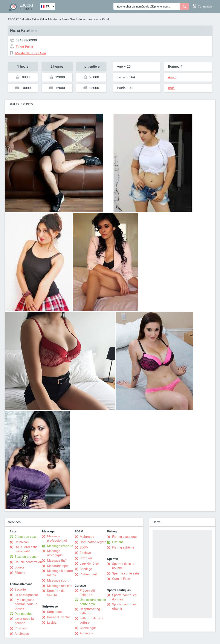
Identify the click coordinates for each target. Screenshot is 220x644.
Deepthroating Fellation (90, 611)
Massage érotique (60, 546)
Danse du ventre (59, 617)
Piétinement (88, 574)
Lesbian (53, 623)
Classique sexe (26, 537)
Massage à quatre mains (60, 573)
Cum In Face (121, 579)
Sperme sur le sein (125, 573)
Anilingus (86, 633)
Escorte (20, 589)
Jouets (20, 567)
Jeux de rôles (89, 564)
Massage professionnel (57, 538)
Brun (171, 88)
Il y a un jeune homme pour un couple (26, 604)
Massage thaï (57, 561)
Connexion (202, 6)
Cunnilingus (88, 628)
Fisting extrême (123, 547)
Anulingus (22, 634)
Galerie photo (21, 104)
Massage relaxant (60, 586)
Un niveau (22, 542)
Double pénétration (28, 562)
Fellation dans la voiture (92, 620)
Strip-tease (55, 612)
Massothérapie (58, 566)
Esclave (85, 553)
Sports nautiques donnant (124, 597)
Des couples (24, 614)
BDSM (84, 547)
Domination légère (93, 542)
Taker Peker (40, 19)
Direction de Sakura (56, 593)
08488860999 (26, 40)
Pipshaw (21, 628)
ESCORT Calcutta (19, 19)
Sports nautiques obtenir (124, 606)
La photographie (26, 595)
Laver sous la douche (24, 621)
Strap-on (86, 558)
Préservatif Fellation (87, 593)
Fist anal (118, 542)
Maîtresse (87, 537)
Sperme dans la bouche (123, 566)
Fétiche (20, 573)
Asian (172, 77)
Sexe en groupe (26, 557)
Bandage (86, 569)
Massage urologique (55, 553)
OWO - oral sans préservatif (26, 549)
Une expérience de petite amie (93, 602)
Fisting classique (124, 537)
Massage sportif (59, 580)
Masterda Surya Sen (62, 19)
